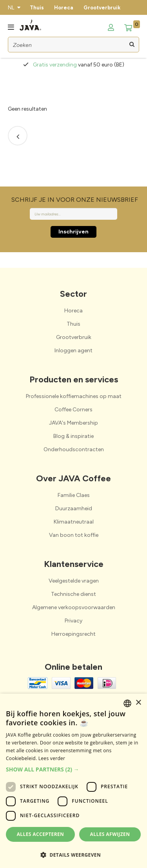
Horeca (64, 8)
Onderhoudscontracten (74, 449)
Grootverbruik (102, 8)
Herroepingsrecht (73, 634)
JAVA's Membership (73, 423)
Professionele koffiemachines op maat (74, 396)
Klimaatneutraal (74, 522)
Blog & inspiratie (73, 436)
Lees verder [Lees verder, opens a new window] (52, 758)
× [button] (138, 703)
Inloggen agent (73, 351)
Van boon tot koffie (74, 535)
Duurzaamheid (74, 508)
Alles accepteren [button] (41, 834)
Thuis (37, 8)
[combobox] (127, 703)
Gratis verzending (55, 65)
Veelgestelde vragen (74, 581)
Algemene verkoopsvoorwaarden (74, 607)
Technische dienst (73, 594)
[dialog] (73, 781)
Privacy (73, 621)
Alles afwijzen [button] (110, 834)
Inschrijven (73, 232)
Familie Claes (74, 495)
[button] (73, 769)
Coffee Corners (73, 410)
